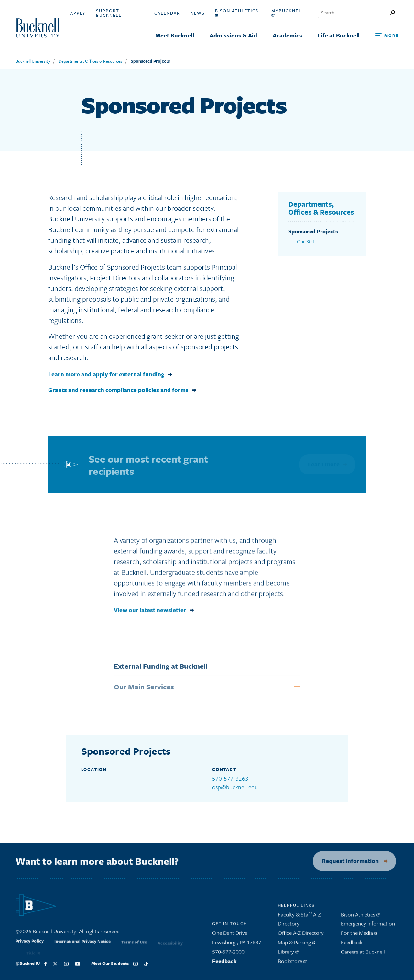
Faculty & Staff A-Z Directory (299, 921)
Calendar (167, 13)
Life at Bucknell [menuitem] (339, 35)
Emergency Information (368, 926)
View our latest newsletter (150, 612)
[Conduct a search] (354, 13)
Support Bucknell (109, 13)
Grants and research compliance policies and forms (118, 390)
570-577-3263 (230, 778)
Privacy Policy (30, 946)
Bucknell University (33, 61)
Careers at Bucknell (363, 954)
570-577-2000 (228, 954)
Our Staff (306, 241)
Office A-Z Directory (301, 935)
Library (288, 954)
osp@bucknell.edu (235, 787)
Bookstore (292, 963)
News (198, 13)
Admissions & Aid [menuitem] (233, 35)
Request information (346, 861)
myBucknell (288, 13)
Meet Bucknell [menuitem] (175, 35)
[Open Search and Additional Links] (387, 36)
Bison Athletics (237, 13)
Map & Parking (297, 945)
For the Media (359, 935)
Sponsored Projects (150, 61)
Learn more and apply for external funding (106, 374)
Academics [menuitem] (287, 35)
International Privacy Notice (82, 946)
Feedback (224, 963)
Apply (78, 13)
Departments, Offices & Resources (90, 61)
